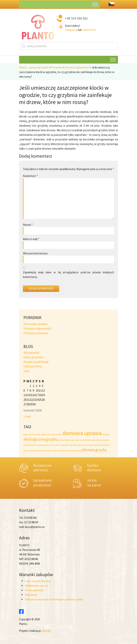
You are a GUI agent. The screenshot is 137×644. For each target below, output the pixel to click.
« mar (27, 416)
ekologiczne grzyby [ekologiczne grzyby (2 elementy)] (40, 439)
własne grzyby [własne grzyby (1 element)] (75, 451)
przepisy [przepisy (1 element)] (90, 445)
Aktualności (31, 353)
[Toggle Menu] (95, 4)
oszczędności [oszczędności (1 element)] (86, 440)
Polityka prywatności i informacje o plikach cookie (54, 599)
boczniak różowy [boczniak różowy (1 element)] (40, 434)
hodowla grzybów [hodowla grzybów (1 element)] (72, 440)
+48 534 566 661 (76, 18)
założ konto (89, 30)
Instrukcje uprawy (35, 324)
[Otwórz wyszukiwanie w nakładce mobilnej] (68, 46)
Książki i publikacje (36, 362)
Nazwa (28, 225)
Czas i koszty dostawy (38, 581)
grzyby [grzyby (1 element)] (61, 440)
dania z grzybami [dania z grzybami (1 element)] (55, 434)
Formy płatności (34, 590)
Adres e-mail (31, 239)
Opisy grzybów (33, 357)
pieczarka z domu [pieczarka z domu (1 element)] (53, 445)
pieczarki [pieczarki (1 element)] (65, 445)
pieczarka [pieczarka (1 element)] (96, 440)
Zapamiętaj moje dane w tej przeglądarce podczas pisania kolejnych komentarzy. (68, 275)
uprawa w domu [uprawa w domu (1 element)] (52, 451)
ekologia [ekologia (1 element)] (106, 434)
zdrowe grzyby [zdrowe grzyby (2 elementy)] (94, 450)
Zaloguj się (71, 30)
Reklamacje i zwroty (37, 586)
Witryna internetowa (35, 253)
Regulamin (31, 595)
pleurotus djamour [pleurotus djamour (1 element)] (77, 445)
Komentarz (30, 176)
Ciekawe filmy (33, 366)
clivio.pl (46, 631)
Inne (26, 371)
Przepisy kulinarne (36, 333)
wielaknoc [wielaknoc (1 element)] (63, 451)
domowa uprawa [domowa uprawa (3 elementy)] (82, 433)
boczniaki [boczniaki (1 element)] (28, 434)
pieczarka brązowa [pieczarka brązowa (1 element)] (36, 445)
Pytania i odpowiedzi (37, 329)
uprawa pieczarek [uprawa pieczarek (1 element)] (37, 451)
